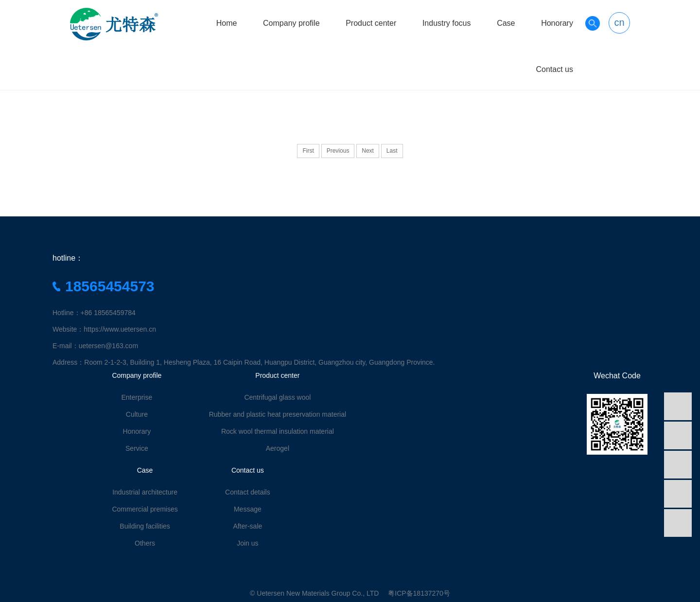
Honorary (557, 23)
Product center (371, 23)
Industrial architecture (145, 492)
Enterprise (137, 397)
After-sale (247, 526)
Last (392, 151)
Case (506, 23)
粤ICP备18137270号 (419, 593)
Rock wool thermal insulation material (278, 431)
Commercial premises (145, 509)
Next (368, 151)
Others (145, 543)
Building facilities (145, 526)
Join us (247, 543)
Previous (338, 151)
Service (137, 448)
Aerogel (278, 448)
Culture (137, 414)
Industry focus (447, 23)
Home (227, 23)
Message (248, 509)
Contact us (554, 69)
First (308, 151)
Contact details (248, 492)
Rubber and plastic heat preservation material (278, 414)
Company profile (291, 23)
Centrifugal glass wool (277, 397)
